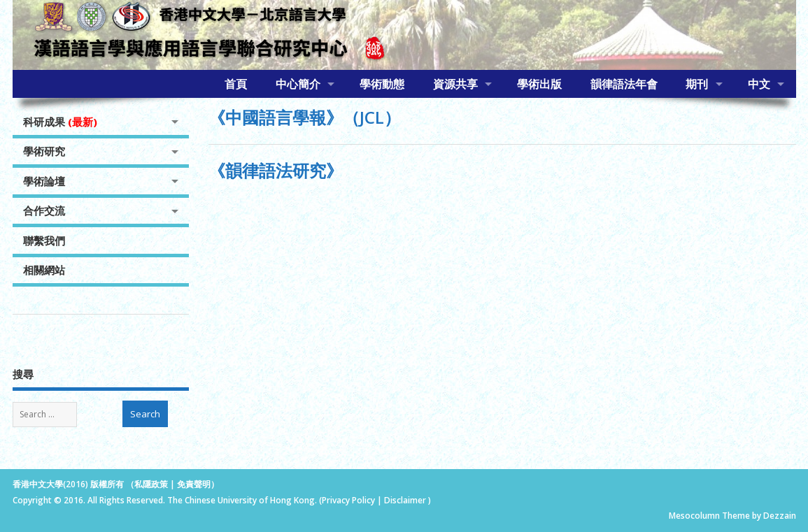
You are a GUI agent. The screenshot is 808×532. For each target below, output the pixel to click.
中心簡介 (298, 84)
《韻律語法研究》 (276, 170)
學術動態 (382, 84)
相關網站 (44, 270)
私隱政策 (151, 484)
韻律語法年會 (624, 84)
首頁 (236, 84)
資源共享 (455, 84)
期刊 (697, 84)
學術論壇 (44, 181)
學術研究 (44, 151)
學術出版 (539, 84)
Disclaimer (406, 500)
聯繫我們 (44, 240)
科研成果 (60, 122)
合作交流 (44, 210)
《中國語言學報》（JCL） (305, 117)
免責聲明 (194, 484)
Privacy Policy (348, 500)
